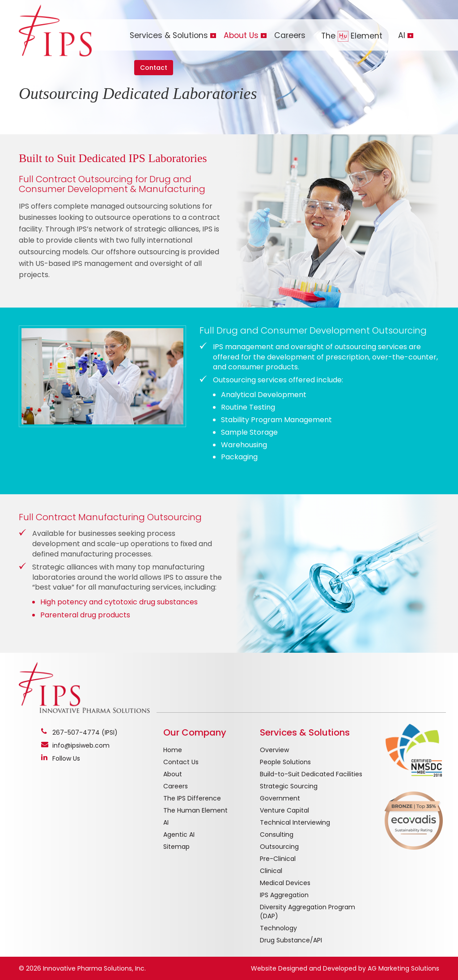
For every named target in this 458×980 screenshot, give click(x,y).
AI (166, 822)
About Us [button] (241, 35)
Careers (290, 35)
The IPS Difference (192, 798)
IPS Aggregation (284, 895)
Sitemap (176, 847)
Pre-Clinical (278, 859)
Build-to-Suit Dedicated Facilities (311, 774)
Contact (154, 68)
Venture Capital (284, 810)
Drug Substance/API (291, 940)
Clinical (271, 871)
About (173, 774)
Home (173, 750)
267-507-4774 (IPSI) (85, 732)
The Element (352, 36)
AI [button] (402, 35)
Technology (278, 928)
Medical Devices (285, 883)
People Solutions (285, 762)
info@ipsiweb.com (81, 745)
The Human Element (195, 810)
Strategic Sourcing (289, 786)
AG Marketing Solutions (403, 968)
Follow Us (66, 758)
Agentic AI (179, 834)
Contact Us (181, 762)
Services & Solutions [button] (169, 35)
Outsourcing (279, 847)
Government (280, 798)
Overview (274, 750)
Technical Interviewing (295, 822)
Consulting (277, 834)
